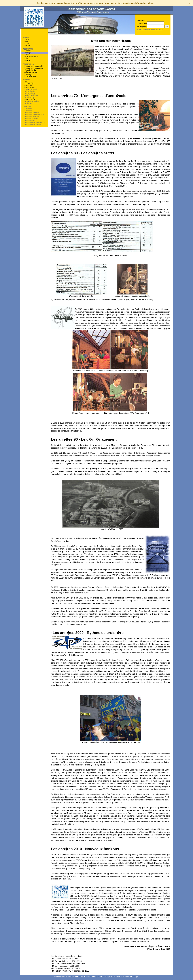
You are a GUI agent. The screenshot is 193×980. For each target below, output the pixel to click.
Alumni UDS (29, 85)
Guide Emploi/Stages (32, 95)
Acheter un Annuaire (31, 72)
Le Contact (28, 103)
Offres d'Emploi (30, 91)
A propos (27, 51)
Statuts (27, 55)
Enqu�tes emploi (31, 89)
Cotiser (27, 81)
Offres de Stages (30, 93)
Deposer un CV (30, 99)
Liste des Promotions (32, 112)
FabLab (27, 46)
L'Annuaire (28, 108)
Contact (27, 61)
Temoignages (29, 97)
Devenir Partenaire (31, 76)
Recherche (28, 110)
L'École (27, 44)
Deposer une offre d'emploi (34, 66)
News (26, 42)
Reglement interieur (31, 57)
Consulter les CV (30, 70)
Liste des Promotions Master (34, 114)
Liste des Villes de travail (33, 124)
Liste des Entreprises (32, 116)
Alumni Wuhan (29, 87)
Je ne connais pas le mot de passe (149, 29)
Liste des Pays (29, 120)
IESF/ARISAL (29, 83)
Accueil (27, 40)
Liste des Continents (31, 118)
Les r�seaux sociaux (32, 101)
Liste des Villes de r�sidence (35, 122)
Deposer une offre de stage (34, 68)
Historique (28, 53)
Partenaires (28, 74)
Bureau (27, 59)
